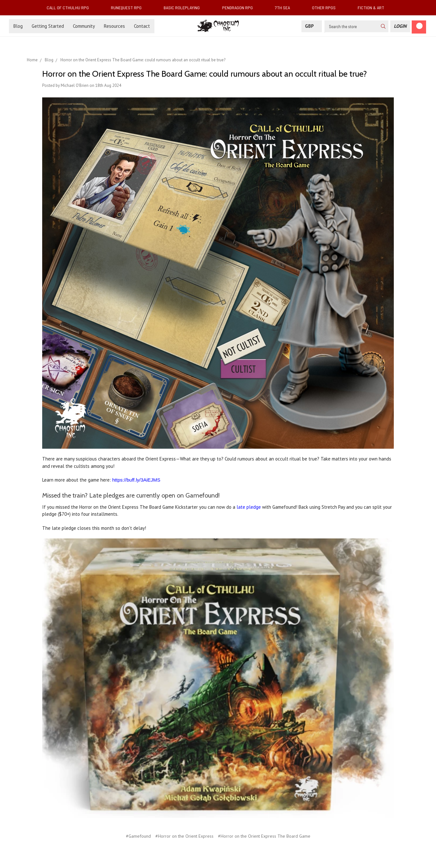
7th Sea (285, 8)
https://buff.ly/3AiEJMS (136, 480)
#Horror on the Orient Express (184, 836)
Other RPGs (326, 8)
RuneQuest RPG (129, 8)
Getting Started (48, 26)
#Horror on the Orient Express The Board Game (264, 836)
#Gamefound (138, 836)
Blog (18, 26)
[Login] (400, 26)
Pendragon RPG (240, 8)
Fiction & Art (374, 8)
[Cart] (419, 27)
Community (84, 26)
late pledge (249, 507)
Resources (114, 26)
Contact (142, 26)
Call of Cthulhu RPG (70, 8)
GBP (312, 26)
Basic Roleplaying (184, 8)
